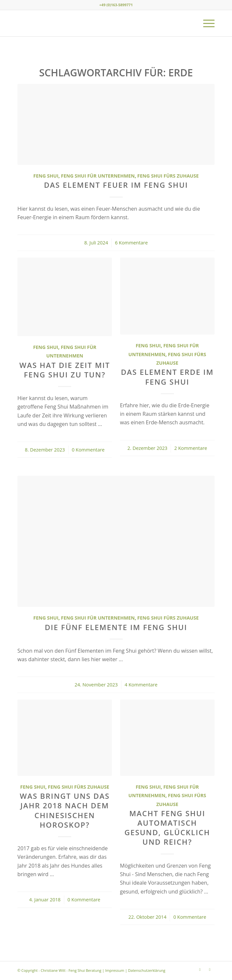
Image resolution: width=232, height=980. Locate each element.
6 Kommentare (131, 243)
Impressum (115, 970)
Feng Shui (46, 176)
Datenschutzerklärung (147, 970)
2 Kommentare (191, 448)
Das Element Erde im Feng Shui (167, 377)
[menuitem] (206, 23)
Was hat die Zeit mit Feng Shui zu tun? (65, 370)
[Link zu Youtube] (210, 970)
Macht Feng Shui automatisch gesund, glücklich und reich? (167, 828)
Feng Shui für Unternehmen (98, 176)
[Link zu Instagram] (200, 970)
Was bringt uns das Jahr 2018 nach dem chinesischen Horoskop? (65, 810)
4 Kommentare (141, 685)
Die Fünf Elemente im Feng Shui (116, 627)
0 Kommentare (88, 450)
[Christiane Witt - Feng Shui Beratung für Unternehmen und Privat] (96, 23)
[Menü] (206, 23)
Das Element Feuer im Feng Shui (116, 185)
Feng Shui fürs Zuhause (168, 176)
